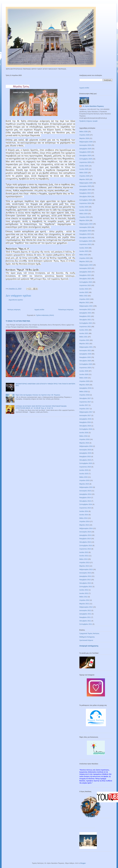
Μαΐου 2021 (83, 337)
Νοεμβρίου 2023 (85, 234)
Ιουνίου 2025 (84, 169)
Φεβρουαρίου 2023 (86, 265)
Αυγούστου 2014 (85, 508)
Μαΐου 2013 (83, 559)
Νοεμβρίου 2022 (85, 275)
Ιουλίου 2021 (84, 330)
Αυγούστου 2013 (85, 549)
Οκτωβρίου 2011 (85, 621)
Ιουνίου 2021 (84, 333)
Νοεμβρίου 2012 (85, 580)
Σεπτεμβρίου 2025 (86, 159)
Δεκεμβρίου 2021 (85, 313)
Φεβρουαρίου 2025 (86, 183)
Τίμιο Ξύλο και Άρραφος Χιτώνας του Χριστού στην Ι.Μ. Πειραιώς (38, 395)
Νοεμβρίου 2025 (85, 152)
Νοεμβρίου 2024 (85, 193)
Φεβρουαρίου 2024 (86, 224)
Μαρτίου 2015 (84, 484)
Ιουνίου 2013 (84, 556)
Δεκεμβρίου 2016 (85, 419)
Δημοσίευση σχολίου (16, 300)
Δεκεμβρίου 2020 (85, 354)
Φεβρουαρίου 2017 (86, 412)
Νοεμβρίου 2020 (85, 357)
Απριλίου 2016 (84, 439)
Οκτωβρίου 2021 (85, 320)
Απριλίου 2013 (84, 562)
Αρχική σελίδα (39, 310)
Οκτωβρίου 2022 (85, 279)
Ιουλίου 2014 (84, 511)
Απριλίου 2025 (84, 176)
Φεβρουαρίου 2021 (86, 347)
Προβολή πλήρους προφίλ (89, 121)
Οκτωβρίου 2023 (85, 238)
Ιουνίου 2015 (84, 474)
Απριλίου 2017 (84, 409)
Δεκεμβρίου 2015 (85, 453)
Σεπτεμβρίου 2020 (86, 364)
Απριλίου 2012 (84, 600)
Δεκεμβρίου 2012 (85, 576)
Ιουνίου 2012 (84, 593)
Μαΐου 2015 (83, 477)
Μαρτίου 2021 (84, 344)
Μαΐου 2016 (83, 436)
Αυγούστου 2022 (85, 285)
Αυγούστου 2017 (85, 402)
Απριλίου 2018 (84, 395)
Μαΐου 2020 (83, 378)
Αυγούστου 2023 (85, 244)
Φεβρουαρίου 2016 (86, 446)
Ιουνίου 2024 (84, 210)
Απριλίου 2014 (84, 521)
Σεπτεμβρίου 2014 (86, 504)
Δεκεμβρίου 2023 (85, 231)
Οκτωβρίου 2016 (85, 426)
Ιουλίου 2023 (84, 248)
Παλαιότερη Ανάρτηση (66, 310)
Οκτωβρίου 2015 (85, 460)
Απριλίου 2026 (84, 135)
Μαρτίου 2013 (84, 566)
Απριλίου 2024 (84, 217)
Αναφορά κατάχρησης (89, 646)
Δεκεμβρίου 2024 (85, 190)
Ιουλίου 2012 (84, 590)
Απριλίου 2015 (84, 480)
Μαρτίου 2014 (84, 525)
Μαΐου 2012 (83, 597)
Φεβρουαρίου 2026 (86, 142)
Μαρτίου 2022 (84, 303)
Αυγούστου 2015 (85, 467)
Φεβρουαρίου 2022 (86, 306)
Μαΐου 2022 (83, 296)
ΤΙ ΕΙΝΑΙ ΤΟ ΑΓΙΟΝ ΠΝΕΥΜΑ (18, 321)
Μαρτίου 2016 (84, 443)
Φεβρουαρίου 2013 (86, 569)
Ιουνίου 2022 (84, 292)
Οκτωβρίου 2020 (85, 361)
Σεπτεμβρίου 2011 (86, 624)
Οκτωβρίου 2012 (85, 583)
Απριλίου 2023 (84, 258)
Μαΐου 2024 (83, 214)
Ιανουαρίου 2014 (85, 532)
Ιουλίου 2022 (84, 289)
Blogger (83, 863)
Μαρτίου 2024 (84, 220)
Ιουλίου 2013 (84, 552)
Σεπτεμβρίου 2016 (86, 429)
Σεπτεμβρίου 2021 (86, 323)
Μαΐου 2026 (83, 132)
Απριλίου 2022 (84, 299)
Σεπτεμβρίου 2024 (86, 200)
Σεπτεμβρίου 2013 (86, 546)
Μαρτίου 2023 (84, 261)
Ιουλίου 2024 (84, 207)
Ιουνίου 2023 (84, 251)
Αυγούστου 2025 (85, 162)
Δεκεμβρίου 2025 (85, 149)
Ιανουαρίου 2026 (85, 145)
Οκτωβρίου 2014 (85, 501)
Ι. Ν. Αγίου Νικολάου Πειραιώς (93, 106)
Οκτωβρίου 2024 (85, 197)
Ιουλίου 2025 (84, 166)
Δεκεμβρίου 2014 (85, 494)
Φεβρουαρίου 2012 (86, 607)
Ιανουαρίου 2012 (85, 610)
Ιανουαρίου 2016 (85, 450)
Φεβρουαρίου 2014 (86, 528)
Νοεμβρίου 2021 (85, 316)
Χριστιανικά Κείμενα (86, 640)
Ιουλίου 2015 (84, 470)
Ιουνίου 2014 (84, 515)
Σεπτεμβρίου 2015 (86, 463)
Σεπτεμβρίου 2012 (86, 587)
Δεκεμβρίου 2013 (85, 535)
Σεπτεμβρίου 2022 (86, 282)
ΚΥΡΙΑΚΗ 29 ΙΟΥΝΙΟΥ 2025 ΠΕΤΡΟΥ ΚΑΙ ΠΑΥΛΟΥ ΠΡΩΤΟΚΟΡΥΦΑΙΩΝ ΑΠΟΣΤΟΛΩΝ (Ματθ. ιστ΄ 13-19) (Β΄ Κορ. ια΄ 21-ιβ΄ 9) (41, 407)
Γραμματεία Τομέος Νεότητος (89, 633)
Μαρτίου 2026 (84, 138)
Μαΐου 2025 (83, 173)
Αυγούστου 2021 (85, 327)
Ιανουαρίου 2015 (85, 491)
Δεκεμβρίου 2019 (85, 388)
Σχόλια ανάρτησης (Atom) (45, 315)
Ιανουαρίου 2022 (85, 309)
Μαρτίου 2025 (84, 179)
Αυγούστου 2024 (85, 203)
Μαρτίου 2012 (84, 604)
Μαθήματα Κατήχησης (87, 637)
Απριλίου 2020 (84, 381)
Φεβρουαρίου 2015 (86, 487)
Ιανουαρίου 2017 (85, 415)
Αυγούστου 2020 (85, 368)
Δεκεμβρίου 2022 (85, 272)
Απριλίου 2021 (84, 340)
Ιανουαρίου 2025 (85, 186)
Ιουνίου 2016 (84, 433)
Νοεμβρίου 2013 (85, 539)
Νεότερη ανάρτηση (14, 310)
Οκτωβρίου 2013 (85, 542)
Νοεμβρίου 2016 (85, 422)
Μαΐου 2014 (83, 518)
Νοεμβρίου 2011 (85, 617)
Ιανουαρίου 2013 (85, 573)
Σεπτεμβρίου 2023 (86, 241)
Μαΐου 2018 (83, 392)
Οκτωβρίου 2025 (85, 155)
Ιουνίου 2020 (84, 374)
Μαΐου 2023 (83, 255)
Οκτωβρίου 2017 (85, 398)
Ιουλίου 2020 (84, 371)
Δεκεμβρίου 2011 (85, 614)
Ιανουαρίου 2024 (85, 227)
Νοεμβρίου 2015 (85, 456)
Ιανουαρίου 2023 (85, 268)
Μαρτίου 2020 (84, 385)
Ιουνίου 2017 (84, 405)
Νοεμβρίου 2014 (85, 498)
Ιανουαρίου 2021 (85, 350)
